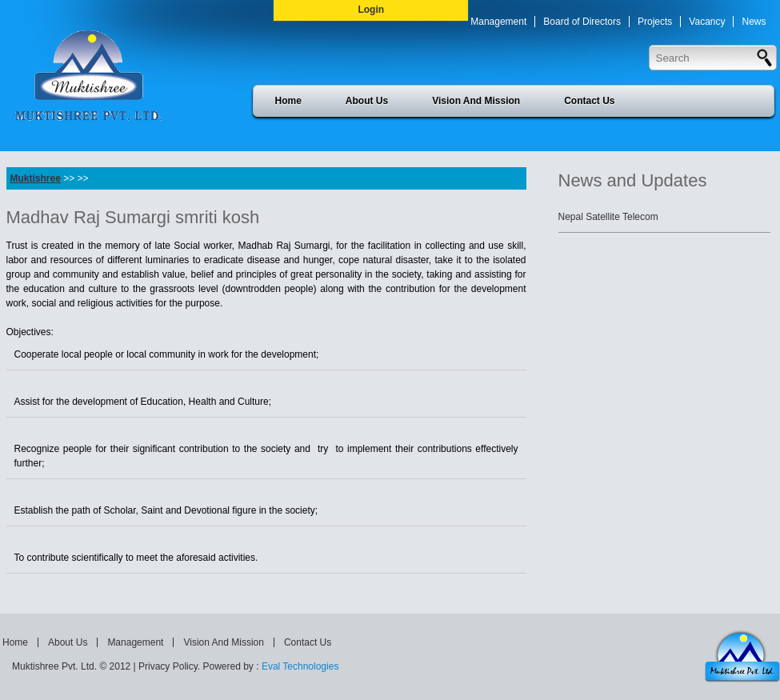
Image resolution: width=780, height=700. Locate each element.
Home (288, 101)
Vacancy (707, 22)
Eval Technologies (300, 666)
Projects (655, 22)
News (754, 22)
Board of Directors (582, 22)
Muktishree (36, 178)
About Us (367, 101)
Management (498, 22)
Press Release (562, 52)
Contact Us (589, 101)
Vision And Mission (476, 101)
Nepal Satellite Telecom (608, 217)
